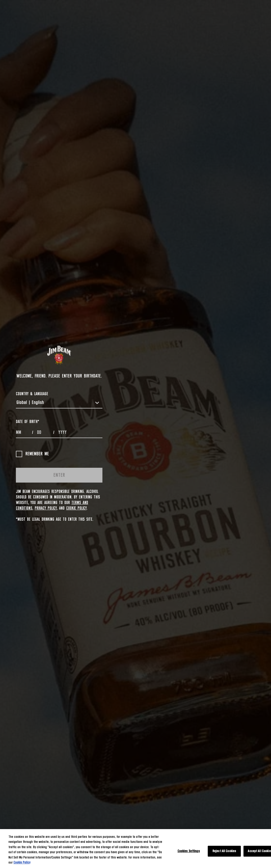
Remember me (32, 454)
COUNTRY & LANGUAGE (32, 394)
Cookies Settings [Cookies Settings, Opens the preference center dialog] (189, 851)
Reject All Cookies (224, 851)
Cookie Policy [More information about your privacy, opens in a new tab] (22, 863)
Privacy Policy (46, 508)
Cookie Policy (76, 508)
